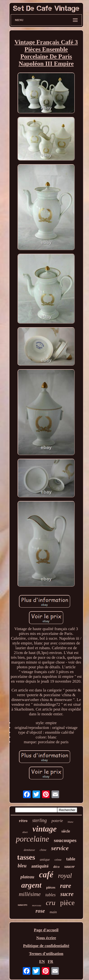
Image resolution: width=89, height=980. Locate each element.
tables (50, 895)
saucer (70, 867)
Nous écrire (46, 938)
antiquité (40, 866)
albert (25, 832)
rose (40, 911)
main (53, 912)
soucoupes (65, 840)
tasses (26, 857)
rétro (23, 821)
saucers (23, 905)
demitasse (29, 850)
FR (50, 962)
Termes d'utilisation (46, 954)
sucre (67, 894)
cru (51, 903)
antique (45, 860)
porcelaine (33, 839)
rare (66, 886)
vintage (45, 829)
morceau (37, 905)
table (71, 859)
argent (31, 885)
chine (43, 850)
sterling (40, 820)
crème (58, 860)
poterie (57, 821)
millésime (30, 894)
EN (42, 962)
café (46, 875)
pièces (51, 887)
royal (65, 876)
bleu (22, 866)
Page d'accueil (46, 930)
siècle (66, 831)
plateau (27, 877)
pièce (67, 903)
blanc (70, 822)
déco (56, 867)
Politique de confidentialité (46, 946)
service (60, 848)
